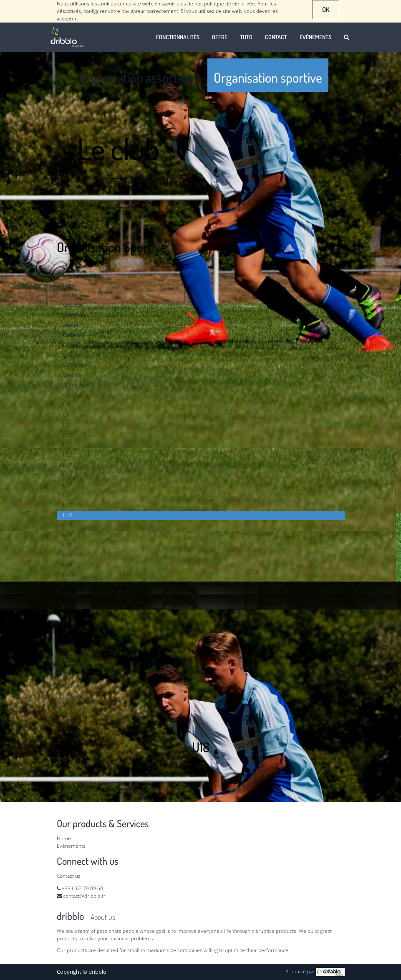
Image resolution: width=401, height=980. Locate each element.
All (66, 265)
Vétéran (72, 375)
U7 (66, 405)
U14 (68, 475)
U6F (68, 535)
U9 (66, 425)
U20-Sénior (76, 365)
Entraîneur (75, 315)
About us (103, 917)
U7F (68, 545)
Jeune (69, 285)
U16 (68, 495)
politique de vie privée (230, 4)
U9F (68, 565)
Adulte (70, 295)
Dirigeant (73, 335)
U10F (69, 575)
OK (326, 10)
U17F (69, 645)
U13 (68, 465)
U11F (69, 585)
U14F (69, 615)
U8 (66, 415)
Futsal (70, 345)
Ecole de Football (82, 275)
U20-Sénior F (78, 696)
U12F (69, 595)
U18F (69, 655)
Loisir (69, 676)
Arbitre (71, 325)
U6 (66, 395)
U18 (68, 515)
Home (64, 838)
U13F (69, 605)
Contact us (69, 876)
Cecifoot (72, 305)
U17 (68, 505)
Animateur (75, 385)
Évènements (71, 846)
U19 (68, 355)
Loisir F (71, 686)
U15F (69, 625)
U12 (68, 455)
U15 (68, 485)
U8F (68, 555)
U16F (69, 635)
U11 (68, 445)
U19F (69, 666)
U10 (68, 435)
